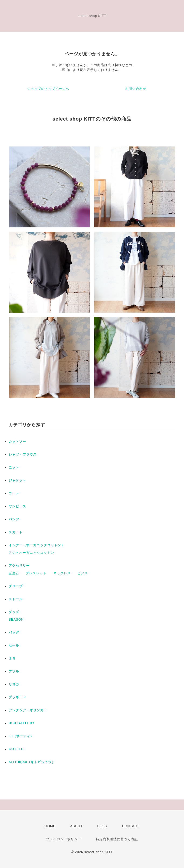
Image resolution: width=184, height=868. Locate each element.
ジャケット (17, 480)
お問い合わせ (136, 89)
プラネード (17, 697)
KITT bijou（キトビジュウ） (32, 762)
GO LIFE (16, 749)
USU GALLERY (22, 723)
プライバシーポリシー (64, 839)
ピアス (83, 573)
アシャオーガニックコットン (31, 553)
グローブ (16, 586)
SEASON (16, 620)
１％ (12, 658)
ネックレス (62, 573)
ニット (14, 467)
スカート (16, 532)
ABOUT (76, 826)
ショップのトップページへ (48, 89)
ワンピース (17, 506)
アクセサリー (19, 566)
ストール (16, 599)
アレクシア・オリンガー (28, 710)
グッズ (14, 612)
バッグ (14, 633)
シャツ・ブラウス (23, 454)
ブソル (14, 671)
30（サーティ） (21, 736)
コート (14, 493)
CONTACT (131, 826)
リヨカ (14, 684)
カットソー (17, 442)
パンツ (14, 519)
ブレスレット (36, 573)
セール (14, 645)
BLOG (102, 826)
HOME (50, 826)
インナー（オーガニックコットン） (37, 545)
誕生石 (14, 573)
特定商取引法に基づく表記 (117, 839)
